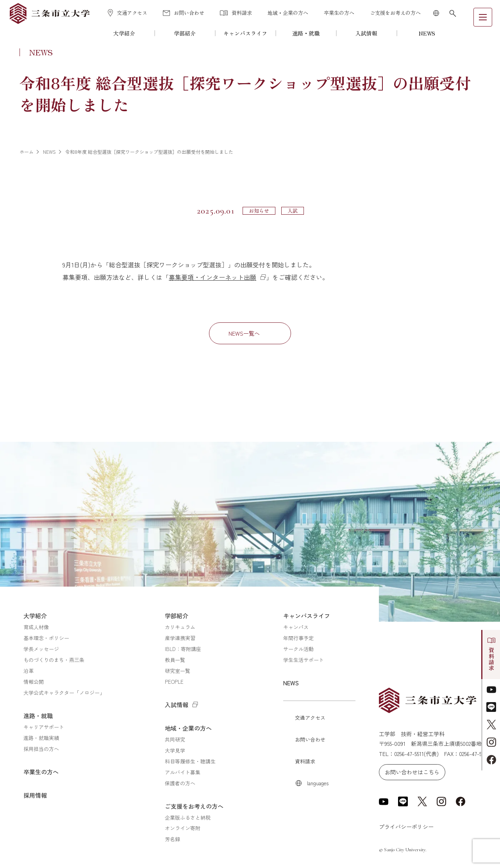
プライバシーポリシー (406, 827)
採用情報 (35, 795)
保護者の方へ (180, 783)
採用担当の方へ (41, 749)
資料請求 (236, 13)
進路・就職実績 (41, 738)
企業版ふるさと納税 (188, 817)
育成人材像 (36, 627)
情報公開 (34, 682)
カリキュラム (180, 627)
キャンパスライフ (245, 33)
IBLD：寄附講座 (183, 649)
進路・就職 (306, 33)
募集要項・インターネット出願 (212, 277)
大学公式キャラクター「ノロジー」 (64, 693)
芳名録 (172, 839)
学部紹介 (185, 33)
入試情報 (366, 33)
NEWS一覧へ (244, 333)
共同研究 (175, 739)
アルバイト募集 (183, 772)
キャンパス (296, 627)
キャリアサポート (44, 727)
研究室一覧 (178, 671)
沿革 (29, 671)
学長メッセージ (41, 649)
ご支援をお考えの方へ (395, 13)
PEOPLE (174, 682)
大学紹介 (124, 33)
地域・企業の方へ (288, 13)
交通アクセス (128, 13)
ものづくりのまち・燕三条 (54, 660)
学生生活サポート (304, 660)
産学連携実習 (180, 638)
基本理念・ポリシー (46, 638)
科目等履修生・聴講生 (190, 761)
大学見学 (175, 750)
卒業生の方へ (339, 13)
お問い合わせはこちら (412, 772)
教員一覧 (175, 660)
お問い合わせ (184, 13)
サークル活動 (298, 649)
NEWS (427, 33)
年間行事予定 (298, 638)
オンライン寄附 (183, 828)
